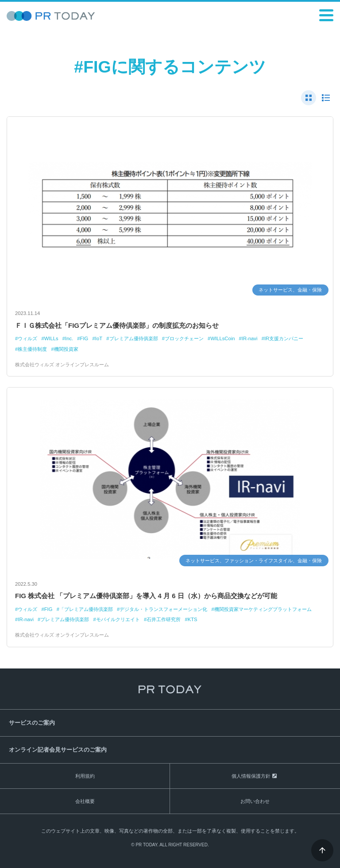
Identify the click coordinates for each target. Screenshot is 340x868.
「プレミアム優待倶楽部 (86, 609)
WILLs (51, 338)
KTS (193, 619)
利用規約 (85, 776)
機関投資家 (66, 349)
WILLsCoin (222, 338)
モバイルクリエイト (118, 619)
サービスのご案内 (32, 723)
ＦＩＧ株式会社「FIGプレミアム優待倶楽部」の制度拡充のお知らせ (117, 325)
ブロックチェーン (184, 338)
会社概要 (85, 801)
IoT (99, 338)
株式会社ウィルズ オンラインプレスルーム (62, 365)
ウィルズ (27, 338)
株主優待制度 (32, 349)
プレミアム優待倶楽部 (65, 619)
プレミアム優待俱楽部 (134, 338)
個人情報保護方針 (251, 776)
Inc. (69, 338)
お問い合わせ (255, 801)
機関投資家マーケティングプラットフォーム (263, 609)
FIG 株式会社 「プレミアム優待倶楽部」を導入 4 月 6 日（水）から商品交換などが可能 (146, 596)
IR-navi (250, 338)
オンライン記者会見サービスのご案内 (58, 750)
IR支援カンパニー (284, 338)
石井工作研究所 (164, 619)
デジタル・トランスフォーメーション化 (163, 609)
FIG (84, 338)
